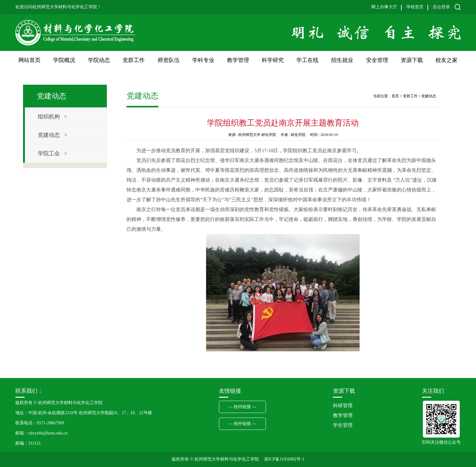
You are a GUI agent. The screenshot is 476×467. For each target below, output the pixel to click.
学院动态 (99, 60)
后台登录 (441, 7)
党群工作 (134, 60)
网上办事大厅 (384, 7)
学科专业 (203, 60)
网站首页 (29, 60)
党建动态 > (53, 135)
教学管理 (238, 60)
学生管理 (343, 425)
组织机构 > (53, 117)
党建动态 (429, 96)
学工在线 (307, 60)
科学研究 (273, 60)
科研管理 (343, 405)
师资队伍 (169, 60)
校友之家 (447, 60)
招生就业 (342, 60)
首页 (395, 96)
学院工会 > (53, 153)
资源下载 (412, 60)
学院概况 (64, 60)
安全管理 (377, 60)
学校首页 (415, 7)
